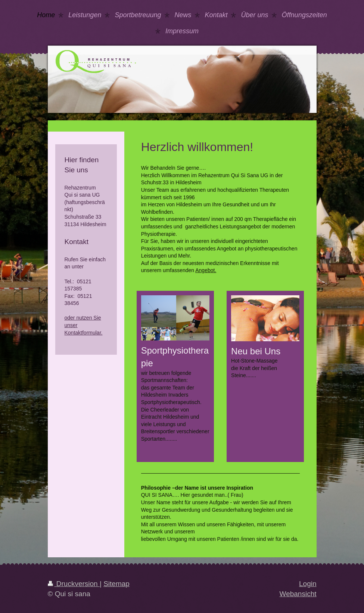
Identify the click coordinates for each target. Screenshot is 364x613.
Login (308, 584)
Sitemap (116, 584)
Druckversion (74, 584)
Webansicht (298, 594)
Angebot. (206, 270)
